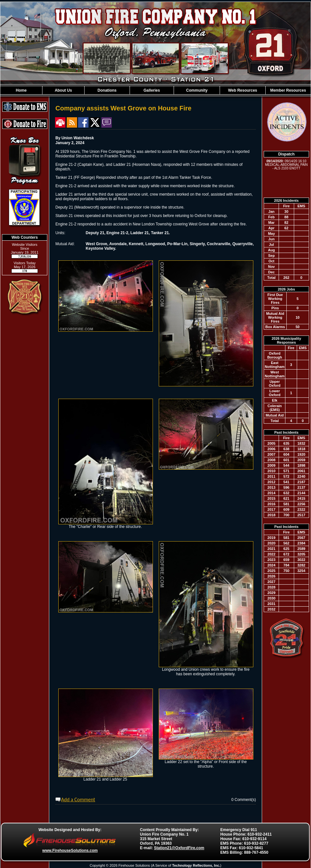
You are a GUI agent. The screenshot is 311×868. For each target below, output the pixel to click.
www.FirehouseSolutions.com (70, 851)
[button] (63, 90)
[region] (155, 90)
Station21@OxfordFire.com (179, 848)
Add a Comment (78, 799)
